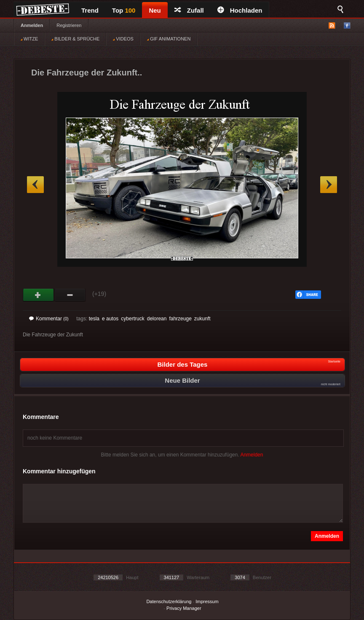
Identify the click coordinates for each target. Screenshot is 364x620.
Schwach (70, 295)
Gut (39, 295)
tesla (94, 319)
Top (124, 10)
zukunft (202, 319)
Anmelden (32, 25)
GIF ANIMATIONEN (169, 39)
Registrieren (69, 25)
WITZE (29, 39)
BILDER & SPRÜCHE (75, 39)
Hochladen (240, 10)
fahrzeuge (180, 319)
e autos (110, 319)
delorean (157, 319)
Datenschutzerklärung (169, 601)
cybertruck (132, 319)
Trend (90, 10)
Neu (155, 10)
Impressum (207, 601)
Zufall (189, 10)
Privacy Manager (184, 608)
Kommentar (49, 319)
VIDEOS (123, 39)
